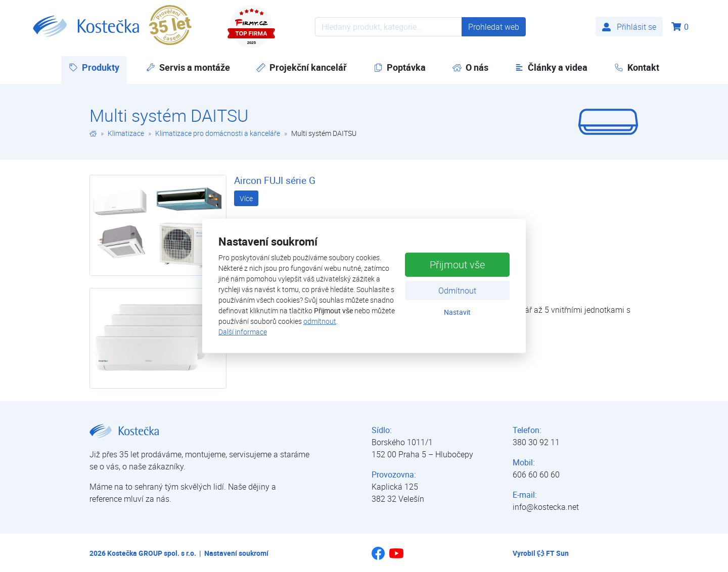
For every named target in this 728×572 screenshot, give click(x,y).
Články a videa (551, 67)
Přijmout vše (457, 264)
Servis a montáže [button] (188, 67)
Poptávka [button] (400, 67)
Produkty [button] (98, 67)
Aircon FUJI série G (275, 180)
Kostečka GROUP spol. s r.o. (152, 553)
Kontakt (637, 67)
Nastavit (457, 312)
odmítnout (320, 321)
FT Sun (553, 553)
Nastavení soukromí (236, 553)
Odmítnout (457, 290)
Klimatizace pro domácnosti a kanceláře (218, 133)
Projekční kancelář (302, 67)
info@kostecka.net (546, 507)
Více (246, 198)
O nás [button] (470, 67)
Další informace (243, 332)
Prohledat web (494, 27)
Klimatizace (126, 133)
